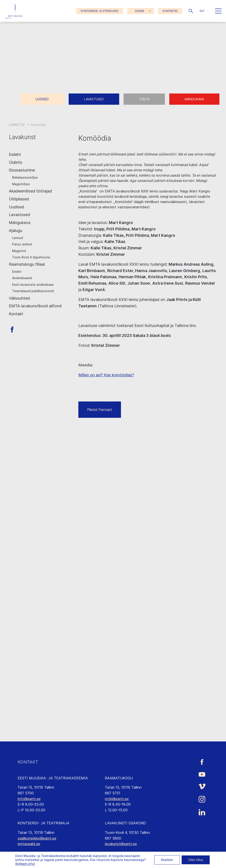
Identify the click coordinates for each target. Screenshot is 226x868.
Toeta (144, 99)
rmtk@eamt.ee (117, 799)
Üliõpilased (19, 199)
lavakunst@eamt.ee (121, 844)
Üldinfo (16, 162)
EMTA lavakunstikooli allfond (35, 306)
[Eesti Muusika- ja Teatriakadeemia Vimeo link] (202, 786)
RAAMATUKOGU (119, 778)
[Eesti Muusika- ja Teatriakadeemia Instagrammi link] (202, 799)
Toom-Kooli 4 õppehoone (31, 257)
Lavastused (94, 99)
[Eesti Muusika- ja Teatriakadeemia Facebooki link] (202, 762)
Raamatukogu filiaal (27, 264)
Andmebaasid (22, 278)
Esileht (15, 154)
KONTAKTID (170, 11)
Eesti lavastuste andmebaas (33, 285)
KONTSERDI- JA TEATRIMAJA (43, 823)
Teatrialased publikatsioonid (33, 291)
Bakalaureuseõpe (25, 177)
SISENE (139, 11)
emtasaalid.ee (29, 844)
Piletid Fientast (100, 410)
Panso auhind (22, 244)
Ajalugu (16, 231)
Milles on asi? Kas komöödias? (106, 375)
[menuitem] (204, 11)
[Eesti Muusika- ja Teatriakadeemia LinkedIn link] (202, 812)
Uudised (42, 99)
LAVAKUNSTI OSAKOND (125, 823)
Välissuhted (19, 298)
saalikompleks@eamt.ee (37, 838)
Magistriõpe (21, 184)
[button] (191, 11)
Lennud (18, 238)
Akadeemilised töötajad (30, 191)
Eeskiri (17, 272)
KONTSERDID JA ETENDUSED (100, 11)
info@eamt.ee (29, 799)
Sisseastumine (22, 170)
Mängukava (194, 99)
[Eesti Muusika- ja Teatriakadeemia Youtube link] (202, 774)
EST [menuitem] (202, 11)
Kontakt (16, 314)
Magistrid (19, 251)
